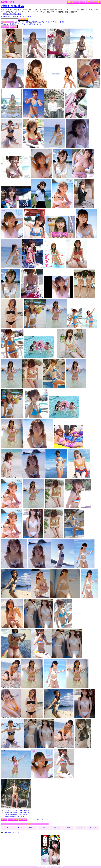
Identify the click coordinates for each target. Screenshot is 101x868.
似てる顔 (14, 27)
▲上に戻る (39, 820)
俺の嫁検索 (23, 19)
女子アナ (41, 22)
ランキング (84, 2)
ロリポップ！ (59, 867)
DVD (8, 16)
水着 (14, 16)
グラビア (34, 22)
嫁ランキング (28, 16)
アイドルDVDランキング (33, 24)
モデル (28, 22)
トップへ (5, 27)
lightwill (48, 867)
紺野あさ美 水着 (13, 6)
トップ (4, 820)
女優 (16, 22)
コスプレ (19, 16)
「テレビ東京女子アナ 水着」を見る (16, 812)
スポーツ (49, 22)
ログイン (96, 2)
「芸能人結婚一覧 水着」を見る (14, 817)
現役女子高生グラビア (12, 833)
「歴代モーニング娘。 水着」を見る (16, 810)
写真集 (3, 16)
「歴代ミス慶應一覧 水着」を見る (15, 815)
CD (11, 16)
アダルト (56, 22)
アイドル (22, 22)
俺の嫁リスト (8, 2)
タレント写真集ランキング (13, 24)
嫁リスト (72, 2)
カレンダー (13, 820)
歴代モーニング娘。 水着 (12, 14)
